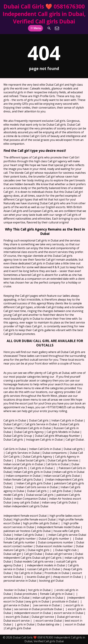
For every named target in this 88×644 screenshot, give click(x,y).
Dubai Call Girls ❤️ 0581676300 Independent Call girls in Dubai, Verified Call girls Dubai (44, 14)
